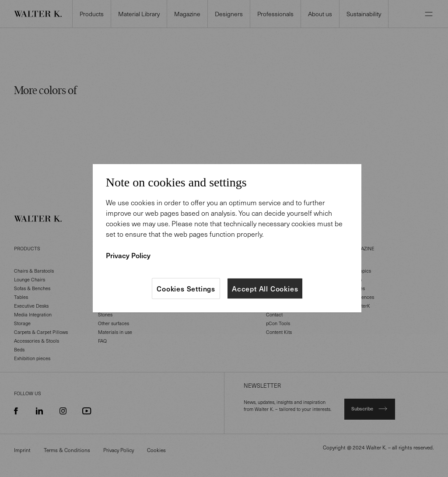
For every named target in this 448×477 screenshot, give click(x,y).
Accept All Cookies (265, 288)
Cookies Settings (186, 288)
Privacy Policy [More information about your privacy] (128, 255)
